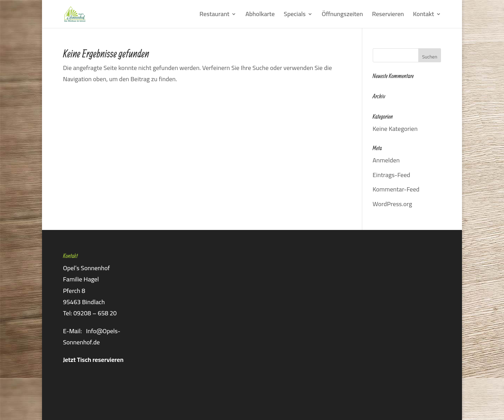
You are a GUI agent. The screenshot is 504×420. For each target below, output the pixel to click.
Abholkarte (260, 16)
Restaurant (214, 16)
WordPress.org (393, 204)
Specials (295, 16)
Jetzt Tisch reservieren (93, 360)
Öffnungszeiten (342, 16)
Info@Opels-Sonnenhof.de (92, 337)
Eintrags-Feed (391, 175)
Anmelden (386, 160)
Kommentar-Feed (396, 189)
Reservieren (388, 16)
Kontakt (423, 16)
